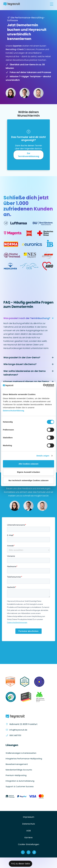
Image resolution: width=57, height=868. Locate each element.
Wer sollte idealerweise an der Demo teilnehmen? (25, 373)
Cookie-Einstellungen (29, 844)
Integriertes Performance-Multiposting (24, 759)
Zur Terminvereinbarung (28, 155)
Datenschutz (29, 824)
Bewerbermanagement (17, 764)
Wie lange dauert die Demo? (20, 364)
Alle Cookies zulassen (28, 464)
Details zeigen (43, 456)
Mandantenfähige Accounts (19, 770)
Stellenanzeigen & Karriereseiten (21, 753)
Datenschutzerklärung (13, 411)
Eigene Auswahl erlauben (28, 472)
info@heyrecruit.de (18, 730)
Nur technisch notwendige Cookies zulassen (28, 480)
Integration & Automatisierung (20, 781)
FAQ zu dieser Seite (20, 864)
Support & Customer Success (20, 786)
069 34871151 (15, 735)
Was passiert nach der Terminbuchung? (27, 318)
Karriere (28, 838)
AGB (28, 831)
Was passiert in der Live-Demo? (22, 357)
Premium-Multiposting (16, 775)
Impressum (29, 817)
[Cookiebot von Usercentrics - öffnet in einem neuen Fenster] (43, 386)
